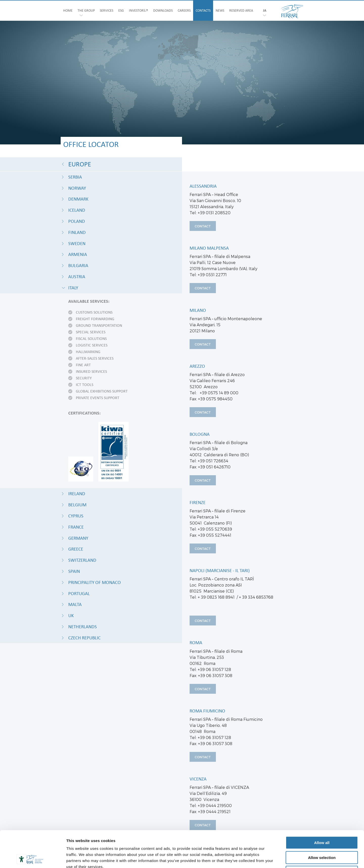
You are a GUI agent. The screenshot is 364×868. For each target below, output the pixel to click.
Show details (265, 858)
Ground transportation (99, 326)
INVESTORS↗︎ (139, 11)
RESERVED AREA (241, 11)
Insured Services (91, 372)
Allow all (322, 806)
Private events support (98, 398)
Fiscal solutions (91, 339)
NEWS (220, 11)
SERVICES (107, 11)
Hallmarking (88, 352)
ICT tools (85, 385)
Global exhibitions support (102, 392)
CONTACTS (203, 11)
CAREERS (184, 11)
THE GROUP (86, 11)
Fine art (83, 365)
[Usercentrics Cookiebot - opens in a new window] (33, 858)
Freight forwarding (95, 319)
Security (84, 378)
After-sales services (95, 359)
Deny (322, 836)
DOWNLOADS (163, 11)
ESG (121, 11)
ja (265, 11)
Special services (91, 332)
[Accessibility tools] (21, 859)
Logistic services (92, 345)
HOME (68, 11)
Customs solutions (94, 313)
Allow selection (322, 821)
